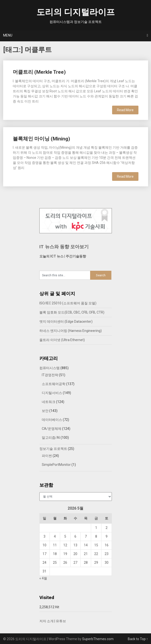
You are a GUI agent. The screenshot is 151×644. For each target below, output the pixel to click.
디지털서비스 (52, 393)
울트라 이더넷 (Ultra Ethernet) (62, 340)
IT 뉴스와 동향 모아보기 (64, 247)
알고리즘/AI (51, 438)
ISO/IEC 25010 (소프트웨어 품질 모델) (68, 303)
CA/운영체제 (52, 429)
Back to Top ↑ (138, 639)
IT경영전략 (50, 375)
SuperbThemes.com (98, 639)
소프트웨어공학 (54, 384)
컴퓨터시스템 (50, 368)
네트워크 (49, 402)
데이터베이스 (52, 420)
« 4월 (43, 578)
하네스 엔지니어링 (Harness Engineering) (71, 331)
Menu (8, 35)
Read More (125, 110)
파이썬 (47, 456)
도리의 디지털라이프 (76, 12)
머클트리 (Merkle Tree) (39, 72)
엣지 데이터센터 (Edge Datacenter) (66, 322)
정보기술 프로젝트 (53, 449)
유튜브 (61, 621)
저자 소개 (47, 621)
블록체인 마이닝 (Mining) (41, 139)
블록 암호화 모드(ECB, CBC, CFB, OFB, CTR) (72, 312)
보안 (45, 411)
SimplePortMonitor (56, 465)
